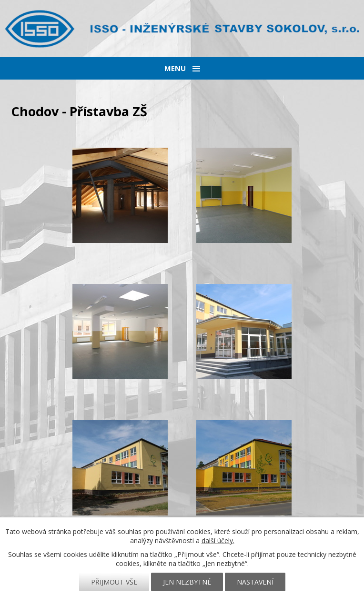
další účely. (218, 540)
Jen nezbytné (187, 582)
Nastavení (255, 582)
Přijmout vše (114, 582)
